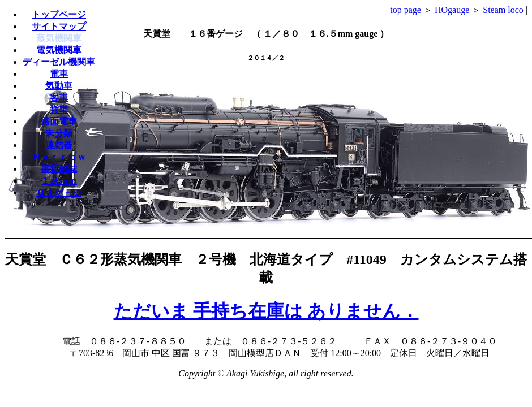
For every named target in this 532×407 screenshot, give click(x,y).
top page (406, 10)
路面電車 (59, 121)
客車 (59, 98)
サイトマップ (59, 26)
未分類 (59, 133)
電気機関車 (59, 50)
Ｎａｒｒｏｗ (59, 157)
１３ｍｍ (59, 181)
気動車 (59, 86)
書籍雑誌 (59, 169)
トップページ (59, 14)
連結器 (59, 145)
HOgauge (452, 10)
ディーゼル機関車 (59, 62)
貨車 (59, 109)
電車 (59, 74)
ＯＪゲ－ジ (59, 192)
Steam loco (503, 10)
